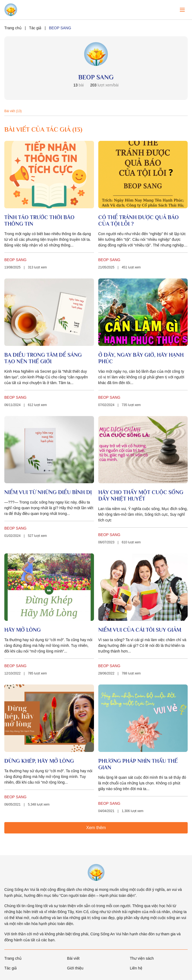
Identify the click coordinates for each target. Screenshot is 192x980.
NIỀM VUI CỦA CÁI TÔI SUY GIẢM (140, 630)
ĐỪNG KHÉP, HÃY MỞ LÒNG (39, 761)
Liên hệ (136, 968)
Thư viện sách (142, 958)
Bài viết (73, 958)
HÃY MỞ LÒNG (23, 630)
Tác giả (35, 28)
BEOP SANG (15, 260)
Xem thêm (96, 828)
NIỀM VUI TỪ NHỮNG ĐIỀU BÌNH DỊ (48, 492)
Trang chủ (13, 28)
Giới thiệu (75, 968)
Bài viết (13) (13, 111)
